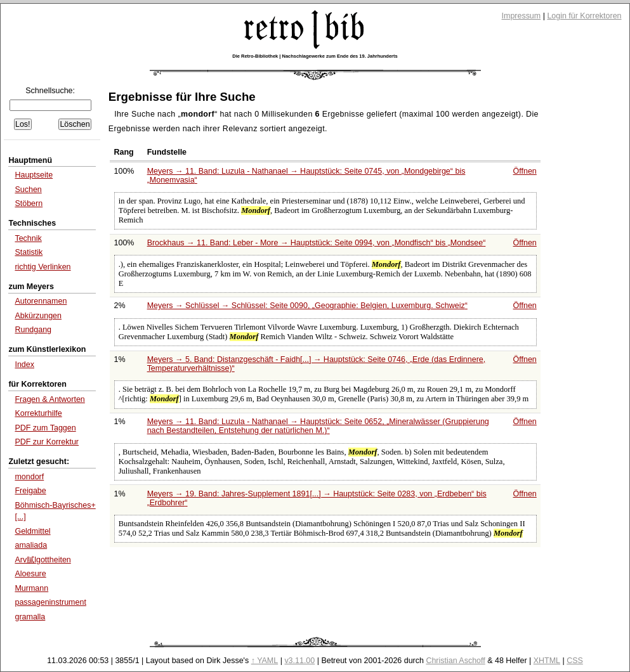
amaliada (31, 545)
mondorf (29, 477)
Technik (28, 238)
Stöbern (29, 204)
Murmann (31, 588)
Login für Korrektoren (584, 16)
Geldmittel (32, 531)
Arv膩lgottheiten (43, 560)
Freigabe (30, 491)
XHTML (547, 661)
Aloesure (30, 574)
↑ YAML (265, 661)
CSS (575, 661)
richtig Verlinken (43, 267)
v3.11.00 (299, 661)
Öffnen (525, 171)
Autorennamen (41, 301)
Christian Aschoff (455, 661)
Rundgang (33, 330)
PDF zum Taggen (45, 428)
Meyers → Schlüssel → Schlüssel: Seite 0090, (307, 306)
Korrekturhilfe (38, 413)
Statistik (29, 252)
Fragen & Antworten (49, 399)
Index (24, 365)
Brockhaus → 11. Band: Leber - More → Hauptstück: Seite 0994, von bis (317, 243)
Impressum (522, 16)
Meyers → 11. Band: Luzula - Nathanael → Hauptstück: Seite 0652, (318, 426)
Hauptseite (34, 175)
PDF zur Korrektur (47, 442)
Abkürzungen (38, 316)
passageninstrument (50, 602)
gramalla (30, 617)
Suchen (28, 190)
